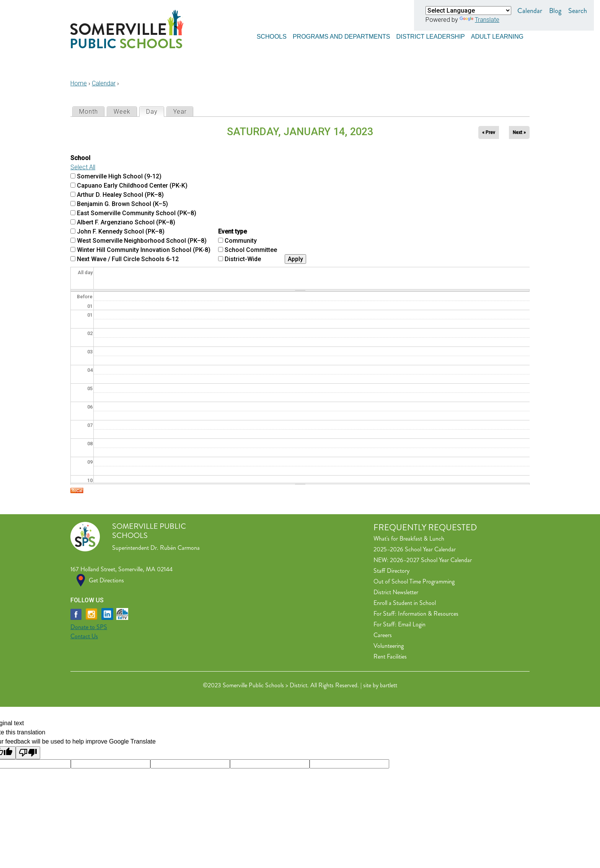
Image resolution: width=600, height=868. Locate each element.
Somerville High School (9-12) (119, 176)
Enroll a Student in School (405, 603)
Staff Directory (391, 571)
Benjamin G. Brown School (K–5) (122, 204)
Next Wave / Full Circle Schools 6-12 (128, 259)
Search (578, 11)
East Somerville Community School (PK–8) (137, 213)
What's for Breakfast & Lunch (409, 539)
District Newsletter (396, 592)
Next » (519, 132)
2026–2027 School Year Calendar (431, 560)
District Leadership (430, 35)
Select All (83, 167)
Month (89, 112)
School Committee (251, 250)
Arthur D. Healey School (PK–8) (120, 195)
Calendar (530, 11)
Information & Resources (428, 614)
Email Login (412, 624)
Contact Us (84, 636)
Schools (272, 35)
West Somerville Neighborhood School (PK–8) (142, 241)
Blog (555, 11)
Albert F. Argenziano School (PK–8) (126, 222)
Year (180, 112)
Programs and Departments (342, 35)
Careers (383, 635)
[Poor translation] (28, 753)
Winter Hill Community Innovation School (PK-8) (144, 250)
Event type (232, 231)
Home (79, 83)
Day (155, 111)
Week (122, 112)
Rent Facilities (390, 656)
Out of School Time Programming (414, 581)
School (80, 158)
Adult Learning (497, 35)
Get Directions (106, 580)
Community (241, 241)
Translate (479, 20)
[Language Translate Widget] (468, 11)
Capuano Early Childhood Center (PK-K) (132, 186)
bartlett (389, 685)
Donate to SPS (89, 627)
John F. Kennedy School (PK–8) (121, 231)
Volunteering (389, 646)
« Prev (489, 132)
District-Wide (243, 259)
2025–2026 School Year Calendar (415, 549)
